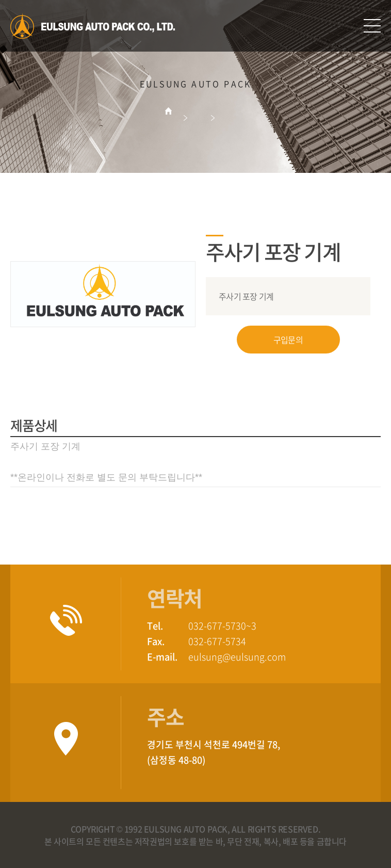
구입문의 (288, 340)
